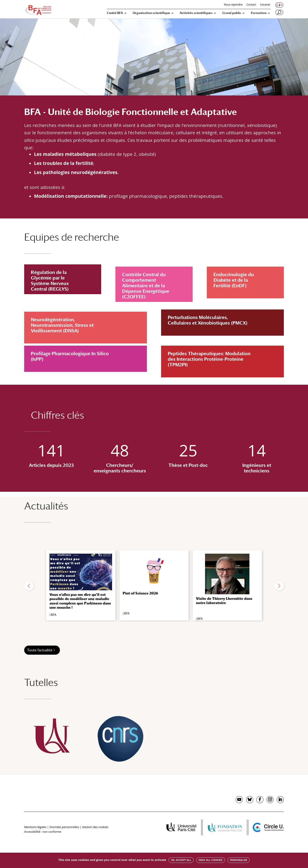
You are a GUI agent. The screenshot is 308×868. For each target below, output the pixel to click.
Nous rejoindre (233, 5)
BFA (54, 615)
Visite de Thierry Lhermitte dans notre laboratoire (224, 601)
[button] (29, 586)
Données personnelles (64, 827)
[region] (154, 586)
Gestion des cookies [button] (95, 827)
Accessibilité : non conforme (43, 832)
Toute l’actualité (40, 650)
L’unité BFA (115, 13)
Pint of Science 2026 (140, 593)
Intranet (265, 5)
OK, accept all (181, 860)
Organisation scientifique (151, 13)
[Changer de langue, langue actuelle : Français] (279, 5)
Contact (251, 5)
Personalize (239, 860)
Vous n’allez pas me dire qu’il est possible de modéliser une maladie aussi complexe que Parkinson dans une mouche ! (80, 601)
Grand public (232, 13)
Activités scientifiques (196, 13)
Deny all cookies (211, 860)
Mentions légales (35, 827)
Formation (259, 13)
